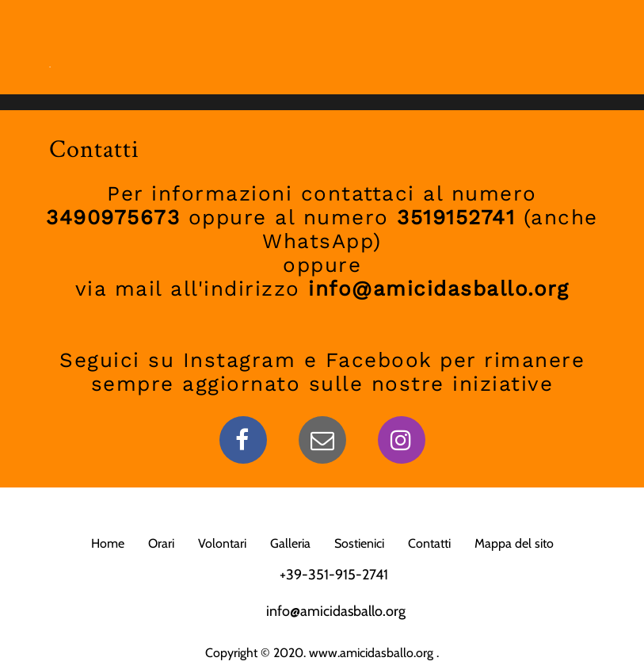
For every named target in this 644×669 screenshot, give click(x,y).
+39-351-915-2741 (334, 575)
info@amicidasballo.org (336, 611)
